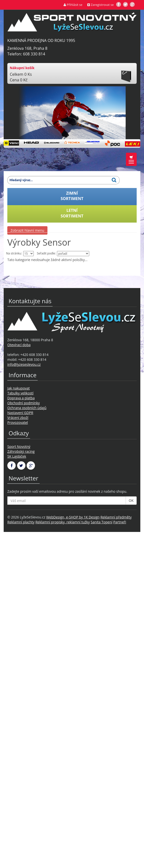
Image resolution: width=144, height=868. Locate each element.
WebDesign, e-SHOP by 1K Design (73, 517)
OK (131, 500)
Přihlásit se (73, 5)
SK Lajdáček (17, 456)
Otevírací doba (19, 345)
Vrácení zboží (18, 418)
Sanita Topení (102, 522)
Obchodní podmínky (24, 403)
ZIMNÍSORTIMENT (72, 196)
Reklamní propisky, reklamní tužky (63, 522)
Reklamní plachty (21, 522)
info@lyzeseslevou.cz (24, 364)
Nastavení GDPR (20, 413)
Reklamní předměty (116, 517)
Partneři (120, 522)
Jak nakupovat (19, 388)
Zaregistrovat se (100, 5)
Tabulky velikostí (20, 393)
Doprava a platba (21, 398)
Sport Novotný (19, 447)
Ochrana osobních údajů (27, 408)
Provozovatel (18, 422)
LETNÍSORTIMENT (72, 213)
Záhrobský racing (21, 451)
